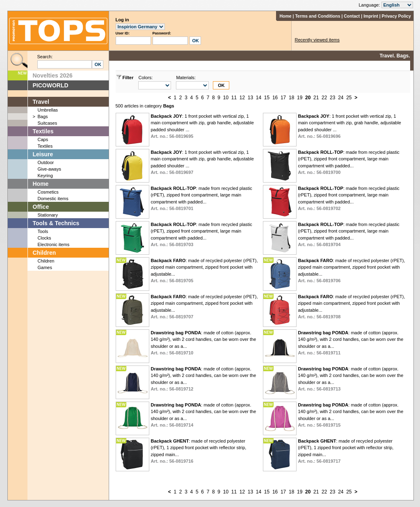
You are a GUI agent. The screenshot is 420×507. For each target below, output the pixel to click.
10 (226, 98)
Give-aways (49, 169)
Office (41, 207)
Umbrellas (48, 110)
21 (316, 98)
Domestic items (53, 199)
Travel (41, 102)
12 (242, 98)
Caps (43, 139)
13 (250, 98)
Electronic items (54, 244)
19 (300, 98)
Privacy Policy (396, 16)
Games (45, 267)
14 (259, 98)
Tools (43, 231)
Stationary (48, 215)
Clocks (45, 238)
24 (341, 98)
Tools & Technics (56, 223)
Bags (43, 116)
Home (285, 16)
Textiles (43, 131)
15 (267, 98)
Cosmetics (48, 192)
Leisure (43, 154)
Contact (352, 16)
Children (45, 253)
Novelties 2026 (53, 75)
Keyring (45, 176)
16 (275, 98)
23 (332, 98)
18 (291, 98)
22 (324, 98)
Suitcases (48, 123)
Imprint (371, 16)
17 (283, 98)
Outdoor (46, 162)
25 (349, 98)
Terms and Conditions (317, 16)
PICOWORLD (51, 85)
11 (234, 98)
